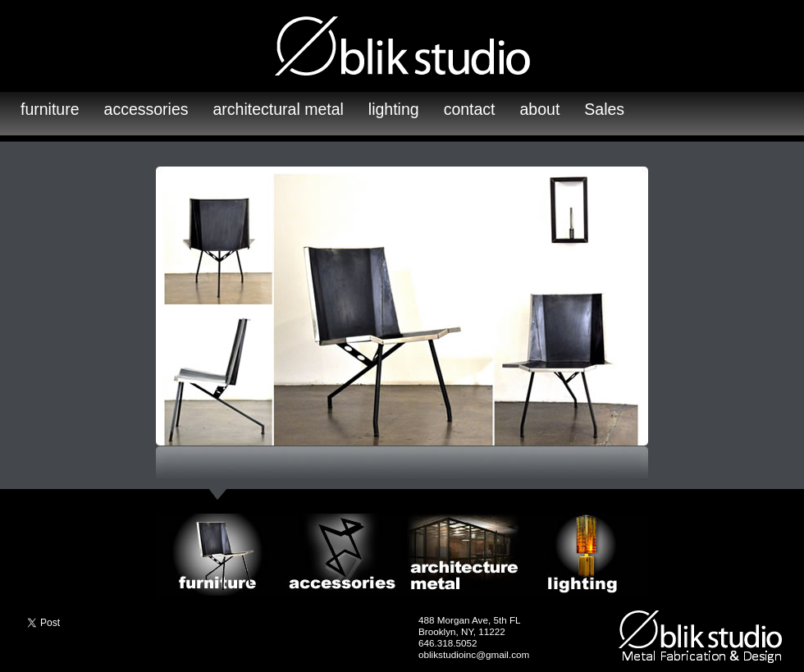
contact (470, 109)
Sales (604, 109)
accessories (146, 109)
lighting (394, 109)
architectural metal (279, 109)
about (540, 109)
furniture (50, 109)
